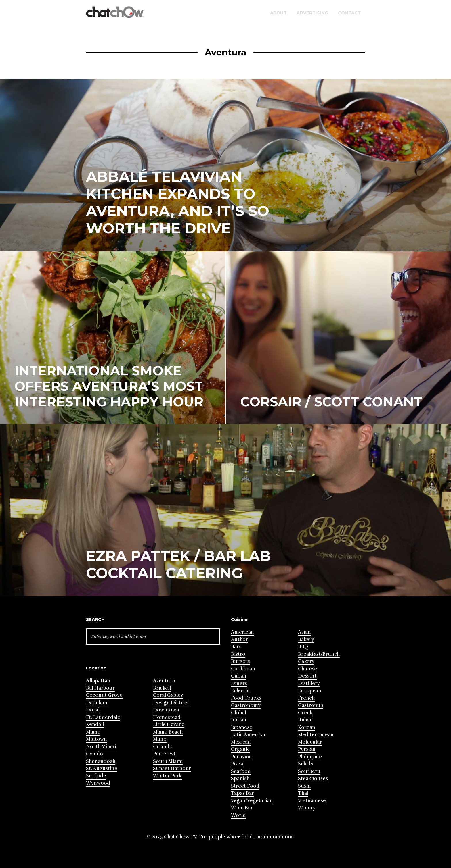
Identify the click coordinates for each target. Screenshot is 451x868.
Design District (171, 703)
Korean (307, 727)
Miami (93, 732)
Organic (240, 749)
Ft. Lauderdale (103, 717)
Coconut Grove (104, 695)
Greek (305, 713)
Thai (303, 793)
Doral (93, 710)
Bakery (306, 639)
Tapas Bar (242, 793)
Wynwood (98, 783)
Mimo (160, 739)
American (242, 632)
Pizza (237, 764)
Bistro (238, 654)
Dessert (307, 676)
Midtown (96, 739)
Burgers (240, 661)
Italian (305, 720)
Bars (236, 647)
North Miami (101, 747)
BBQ (303, 647)
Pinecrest (164, 754)
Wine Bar (242, 808)
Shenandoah (101, 761)
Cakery (306, 661)
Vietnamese (312, 801)
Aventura (164, 681)
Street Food (245, 786)
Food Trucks (246, 698)
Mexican (241, 742)
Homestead (167, 717)
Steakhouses (313, 778)
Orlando (163, 747)
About (278, 13)
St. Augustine (102, 768)
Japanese (242, 727)
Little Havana (169, 724)
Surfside (96, 776)
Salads (305, 764)
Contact (349, 13)
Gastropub (311, 705)
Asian (304, 632)
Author (239, 639)
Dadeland (98, 703)
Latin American (249, 735)
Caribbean (243, 669)
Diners (239, 683)
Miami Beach (168, 732)
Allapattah (98, 681)
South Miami (168, 761)
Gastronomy (246, 705)
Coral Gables (168, 695)
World (238, 815)
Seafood (241, 771)
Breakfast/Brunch (319, 654)
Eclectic (240, 691)
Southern (309, 771)
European (310, 691)
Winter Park (167, 776)
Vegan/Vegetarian (252, 801)
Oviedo (94, 754)
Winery (307, 808)
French (306, 698)
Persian (307, 749)
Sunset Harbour (172, 768)
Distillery (309, 683)
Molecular (310, 742)
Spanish (240, 778)
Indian (239, 720)
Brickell (162, 688)
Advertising (312, 13)
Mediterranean (316, 735)
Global (239, 713)
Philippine (310, 757)
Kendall (95, 724)
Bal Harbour (100, 688)
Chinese (307, 669)
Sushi (304, 786)
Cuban (239, 676)
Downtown (166, 710)
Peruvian (241, 757)
